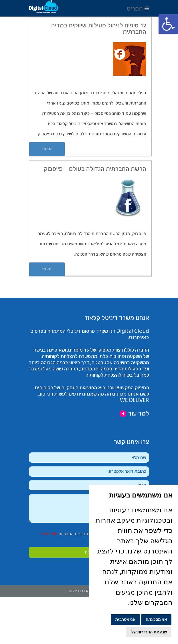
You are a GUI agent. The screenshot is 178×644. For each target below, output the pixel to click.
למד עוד (134, 414)
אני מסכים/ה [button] (156, 619)
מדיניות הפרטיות (73, 534)
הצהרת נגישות (82, 591)
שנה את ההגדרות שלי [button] (149, 632)
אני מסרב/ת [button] (125, 619)
